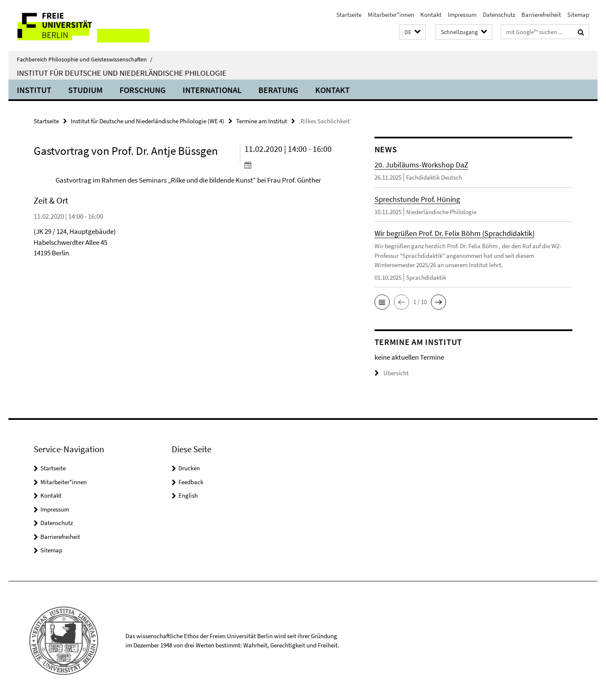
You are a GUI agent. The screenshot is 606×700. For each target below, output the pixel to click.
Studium (85, 90)
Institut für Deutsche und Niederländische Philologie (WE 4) (148, 121)
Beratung (278, 90)
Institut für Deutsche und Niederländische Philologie (122, 73)
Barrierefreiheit (541, 15)
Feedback (191, 482)
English (188, 495)
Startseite (349, 15)
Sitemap (578, 15)
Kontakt (431, 15)
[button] (412, 32)
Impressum (462, 15)
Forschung (143, 90)
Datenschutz (499, 15)
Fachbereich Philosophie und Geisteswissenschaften (85, 59)
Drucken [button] (189, 468)
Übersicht (392, 373)
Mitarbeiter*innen (391, 15)
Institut (34, 90)
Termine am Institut (262, 121)
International (212, 90)
